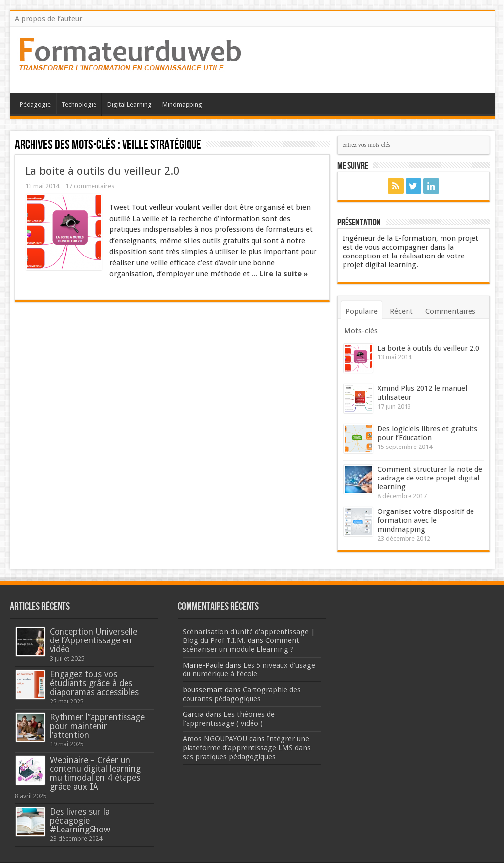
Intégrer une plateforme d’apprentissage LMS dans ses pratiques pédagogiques (247, 748)
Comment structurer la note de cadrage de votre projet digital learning (430, 478)
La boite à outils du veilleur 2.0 (102, 171)
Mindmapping (182, 105)
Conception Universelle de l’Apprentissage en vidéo (94, 640)
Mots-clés (361, 331)
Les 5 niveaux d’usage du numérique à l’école (249, 670)
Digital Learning (129, 105)
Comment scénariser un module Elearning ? (241, 645)
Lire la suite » (283, 274)
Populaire (362, 311)
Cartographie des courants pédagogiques (242, 694)
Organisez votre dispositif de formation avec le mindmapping (426, 520)
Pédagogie (35, 105)
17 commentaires (90, 186)
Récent (401, 311)
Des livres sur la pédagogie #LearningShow (80, 821)
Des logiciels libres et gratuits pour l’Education (427, 433)
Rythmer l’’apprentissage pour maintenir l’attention (97, 726)
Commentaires (450, 311)
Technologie (79, 105)
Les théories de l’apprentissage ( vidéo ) (229, 719)
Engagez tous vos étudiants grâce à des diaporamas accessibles (94, 683)
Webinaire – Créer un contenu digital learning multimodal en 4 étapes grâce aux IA (95, 773)
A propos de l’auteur (48, 19)
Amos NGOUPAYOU (215, 739)
